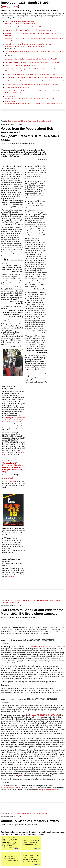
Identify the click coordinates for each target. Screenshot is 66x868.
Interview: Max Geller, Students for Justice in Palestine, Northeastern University (38, 81)
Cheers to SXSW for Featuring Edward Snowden (21, 66)
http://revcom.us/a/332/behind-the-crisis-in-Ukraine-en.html (28, 813)
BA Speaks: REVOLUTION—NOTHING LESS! (42, 647)
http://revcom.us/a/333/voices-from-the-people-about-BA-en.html (30, 121)
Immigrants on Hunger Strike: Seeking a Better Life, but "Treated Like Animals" (31, 59)
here (12, 577)
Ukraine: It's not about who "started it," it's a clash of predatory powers (28, 30)
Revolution (9, 81)
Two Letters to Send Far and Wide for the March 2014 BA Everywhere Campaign (31, 27)
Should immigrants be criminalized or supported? (44, 62)
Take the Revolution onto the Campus (17, 88)
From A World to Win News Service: (16, 62)
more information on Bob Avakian (48, 790)
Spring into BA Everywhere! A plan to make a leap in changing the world (14, 420)
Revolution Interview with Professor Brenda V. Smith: (22, 69)
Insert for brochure (10, 481)
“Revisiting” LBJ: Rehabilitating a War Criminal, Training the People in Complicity (32, 84)
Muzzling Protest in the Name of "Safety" (31, 74)
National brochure (9, 478)
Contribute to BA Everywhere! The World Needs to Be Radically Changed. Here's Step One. (13, 467)
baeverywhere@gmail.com (9, 788)
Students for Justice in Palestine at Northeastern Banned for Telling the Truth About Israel (34, 78)
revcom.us (10, 6)
